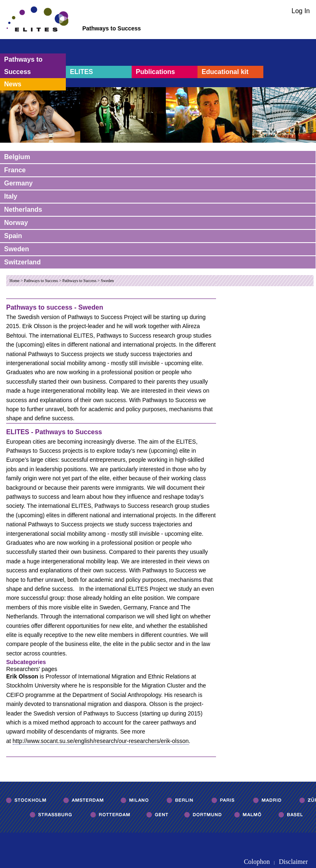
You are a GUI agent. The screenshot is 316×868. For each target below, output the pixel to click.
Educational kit (225, 72)
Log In (301, 11)
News (13, 84)
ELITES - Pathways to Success (54, 432)
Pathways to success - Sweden (55, 307)
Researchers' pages (32, 669)
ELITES (81, 72)
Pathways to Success (23, 66)
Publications (155, 72)
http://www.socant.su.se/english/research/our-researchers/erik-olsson (101, 741)
